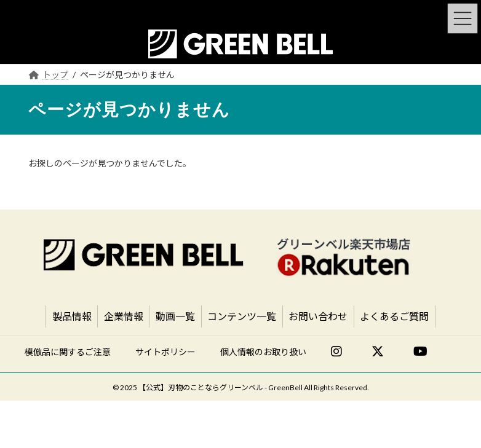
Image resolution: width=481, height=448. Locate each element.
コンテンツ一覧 (242, 316)
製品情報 (72, 316)
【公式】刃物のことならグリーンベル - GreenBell (221, 387)
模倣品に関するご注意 (68, 352)
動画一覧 (175, 316)
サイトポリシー (165, 352)
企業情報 (124, 316)
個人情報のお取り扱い (263, 352)
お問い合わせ (318, 316)
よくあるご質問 (394, 316)
